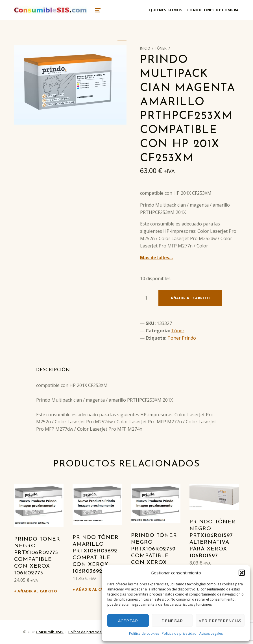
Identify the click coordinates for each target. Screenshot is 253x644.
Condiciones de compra (213, 10)
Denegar (172, 621)
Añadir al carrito (190, 298)
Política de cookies (144, 633)
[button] (242, 573)
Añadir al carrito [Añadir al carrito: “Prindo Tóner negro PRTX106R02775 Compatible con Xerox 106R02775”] (37, 591)
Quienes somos (166, 10)
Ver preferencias (220, 621)
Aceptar (128, 621)
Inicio (145, 48)
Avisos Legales (211, 633)
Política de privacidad (179, 633)
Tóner (161, 48)
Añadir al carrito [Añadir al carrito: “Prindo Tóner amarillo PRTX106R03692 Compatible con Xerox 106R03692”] (96, 589)
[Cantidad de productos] (148, 298)
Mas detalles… (156, 258)
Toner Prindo (182, 338)
